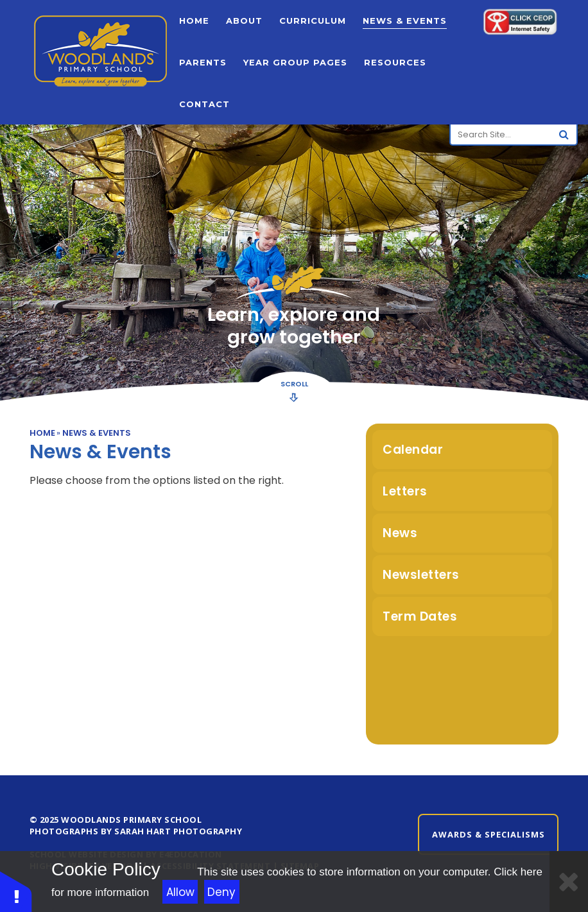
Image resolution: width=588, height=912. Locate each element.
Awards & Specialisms (489, 834)
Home (42, 433)
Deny (221, 892)
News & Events (97, 433)
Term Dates (420, 616)
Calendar (413, 450)
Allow (180, 892)
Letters (405, 491)
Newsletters (421, 575)
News (400, 533)
